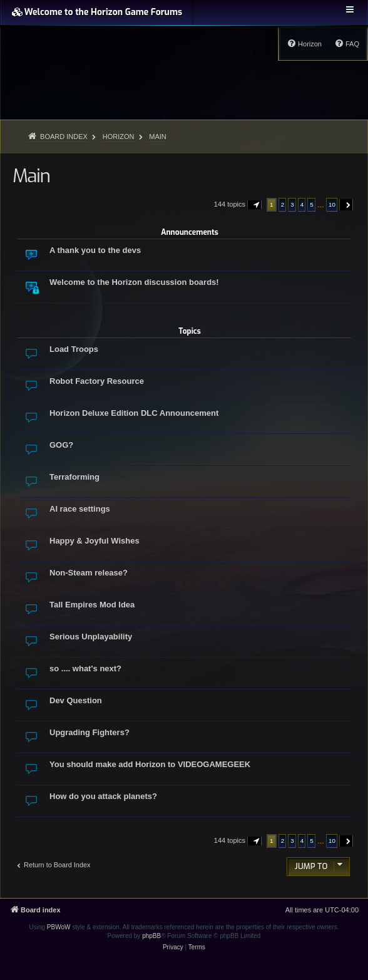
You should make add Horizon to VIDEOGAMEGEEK (150, 764)
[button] (255, 205)
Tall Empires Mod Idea (92, 605)
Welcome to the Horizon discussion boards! (134, 282)
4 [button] (302, 204)
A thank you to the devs (95, 250)
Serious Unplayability (91, 637)
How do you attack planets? (103, 796)
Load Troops (74, 349)
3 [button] (292, 204)
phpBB (151, 936)
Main (31, 176)
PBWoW (59, 927)
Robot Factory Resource (97, 381)
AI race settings (80, 509)
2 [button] (283, 204)
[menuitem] (347, 44)
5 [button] (312, 204)
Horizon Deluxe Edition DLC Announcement (134, 413)
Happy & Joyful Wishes (95, 541)
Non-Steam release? (89, 573)
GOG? (61, 445)
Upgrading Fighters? (89, 732)
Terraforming (74, 477)
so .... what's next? (85, 668)
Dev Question (76, 700)
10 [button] (332, 204)
